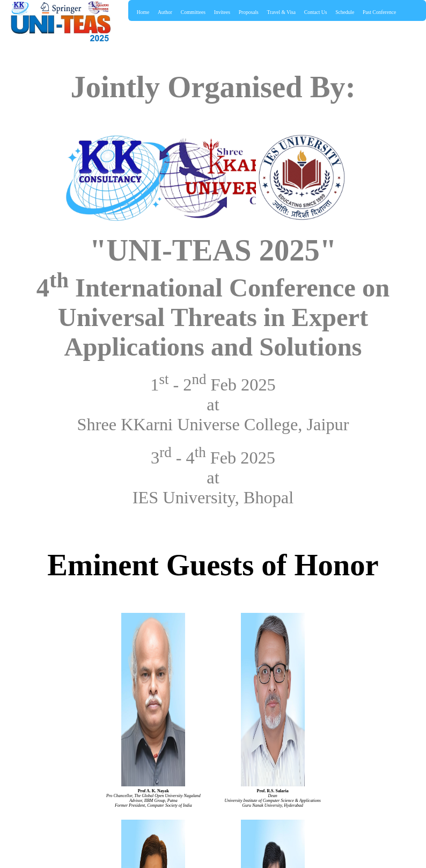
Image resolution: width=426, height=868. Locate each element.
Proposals (249, 12)
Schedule (345, 12)
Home (143, 12)
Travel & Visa (281, 12)
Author (165, 12)
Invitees (222, 12)
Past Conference (379, 12)
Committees (193, 12)
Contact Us (316, 12)
